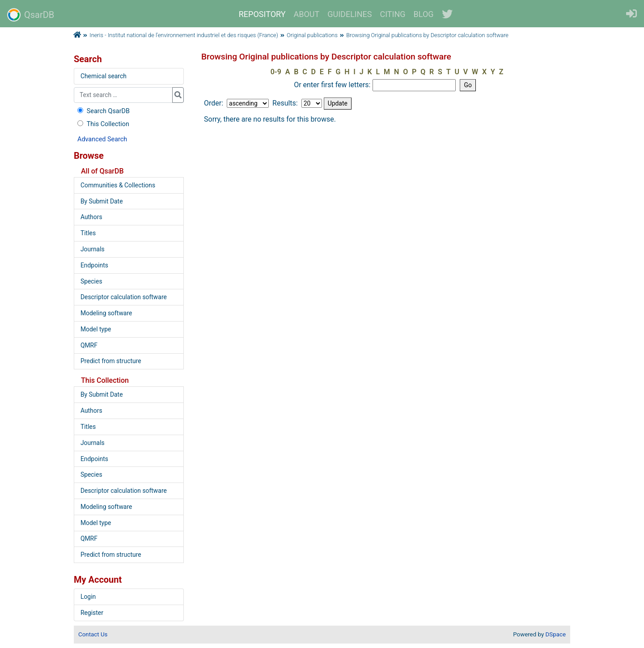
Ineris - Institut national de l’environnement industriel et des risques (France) (184, 35)
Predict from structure (111, 361)
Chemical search (104, 76)
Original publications (312, 35)
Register (92, 613)
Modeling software (106, 313)
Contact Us (93, 634)
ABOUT (307, 14)
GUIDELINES (350, 14)
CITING (393, 14)
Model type (96, 329)
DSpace (556, 634)
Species (91, 281)
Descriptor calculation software (124, 297)
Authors (91, 217)
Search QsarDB (103, 111)
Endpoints (94, 265)
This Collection (102, 124)
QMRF (89, 345)
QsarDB (31, 15)
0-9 (276, 72)
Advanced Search (102, 139)
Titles (88, 233)
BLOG (424, 14)
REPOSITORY (262, 14)
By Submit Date (102, 201)
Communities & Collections (118, 185)
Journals (93, 249)
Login (88, 597)
